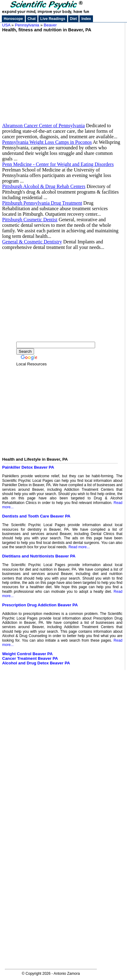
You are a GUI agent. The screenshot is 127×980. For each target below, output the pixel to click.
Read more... (79, 547)
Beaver (50, 25)
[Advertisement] (62, 75)
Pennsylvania (27, 25)
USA (6, 25)
